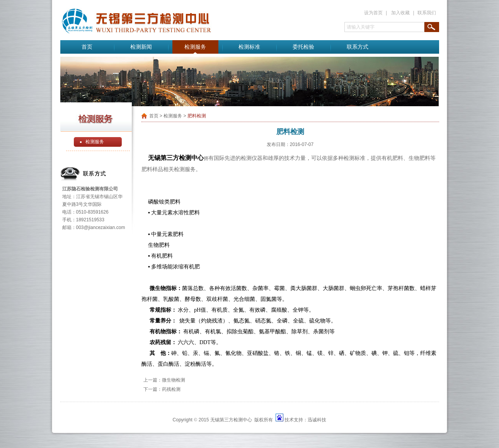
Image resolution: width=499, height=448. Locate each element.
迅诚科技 (317, 420)
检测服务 (195, 47)
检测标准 (249, 47)
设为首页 (373, 13)
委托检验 (303, 47)
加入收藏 (400, 13)
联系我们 (427, 13)
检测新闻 (141, 47)
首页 (87, 47)
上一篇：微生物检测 (164, 380)
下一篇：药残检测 (162, 389)
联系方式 (358, 47)
